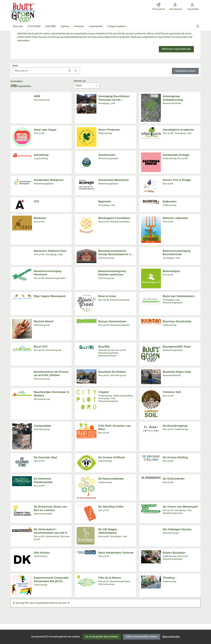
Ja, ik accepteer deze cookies (102, 637)
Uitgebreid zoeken (185, 71)
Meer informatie (171, 637)
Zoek (15, 65)
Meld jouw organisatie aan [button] (176, 49)
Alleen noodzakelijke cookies (142, 637)
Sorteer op (80, 81)
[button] (18, 27)
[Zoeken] (198, 27)
